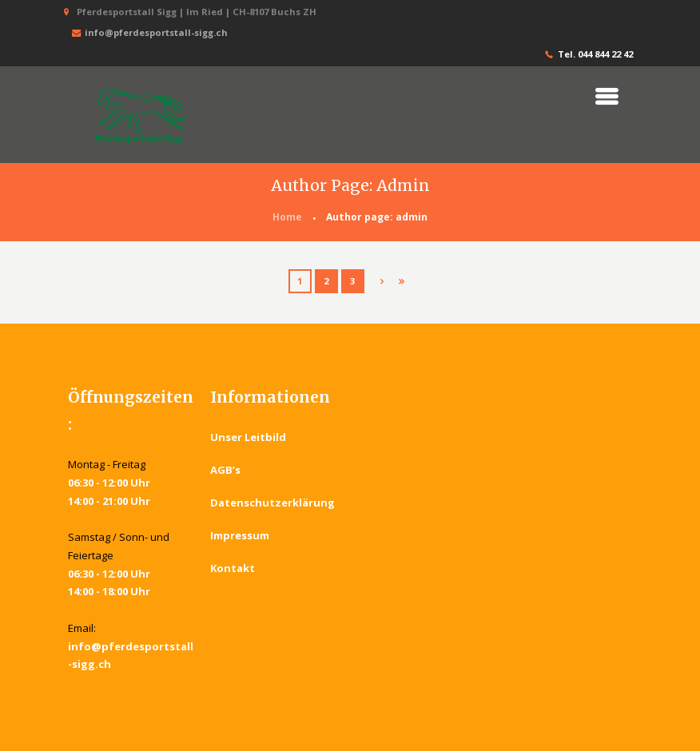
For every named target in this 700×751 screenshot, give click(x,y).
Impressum (240, 535)
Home (287, 217)
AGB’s (225, 470)
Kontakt (233, 568)
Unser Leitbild (248, 437)
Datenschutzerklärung (272, 503)
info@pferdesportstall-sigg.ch (148, 33)
